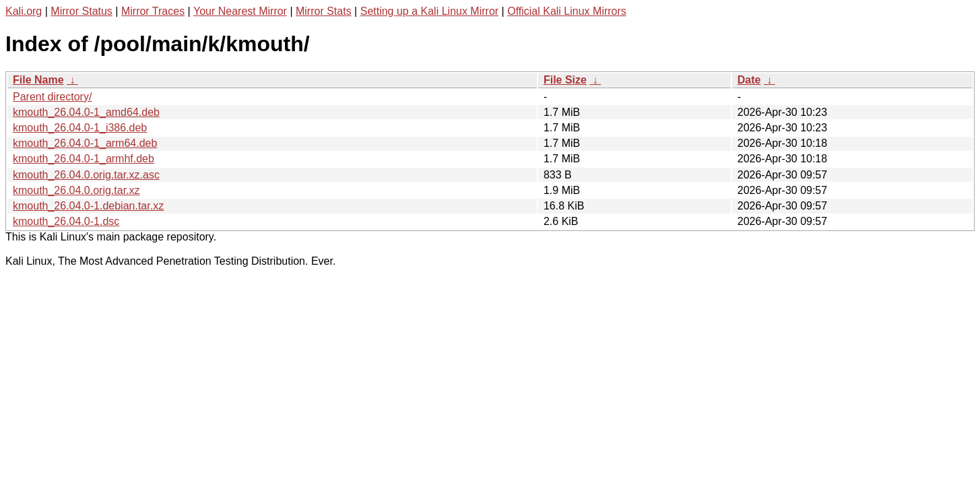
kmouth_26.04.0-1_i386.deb (80, 128)
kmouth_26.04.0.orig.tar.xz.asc (86, 175)
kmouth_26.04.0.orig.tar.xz (76, 190)
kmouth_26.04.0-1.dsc (66, 221)
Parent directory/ (52, 97)
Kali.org (24, 11)
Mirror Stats (324, 11)
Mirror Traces (153, 11)
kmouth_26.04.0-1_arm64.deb (85, 143)
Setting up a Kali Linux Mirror (429, 11)
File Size (565, 80)
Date (749, 80)
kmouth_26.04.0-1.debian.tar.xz (88, 206)
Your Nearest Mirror (240, 11)
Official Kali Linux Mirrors (567, 11)
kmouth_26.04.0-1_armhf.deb (84, 159)
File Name (38, 80)
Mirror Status (81, 11)
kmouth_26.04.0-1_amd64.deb (86, 112)
